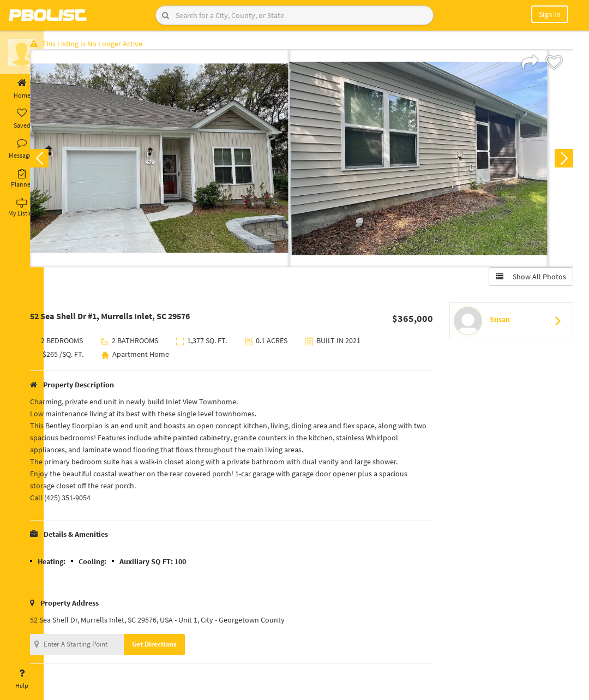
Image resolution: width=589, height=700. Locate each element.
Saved (22, 119)
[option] (181, 161)
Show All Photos (528, 280)
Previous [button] (61, 161)
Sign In (550, 14)
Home (22, 89)
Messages (22, 149)
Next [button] (561, 161)
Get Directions (176, 647)
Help (22, 679)
